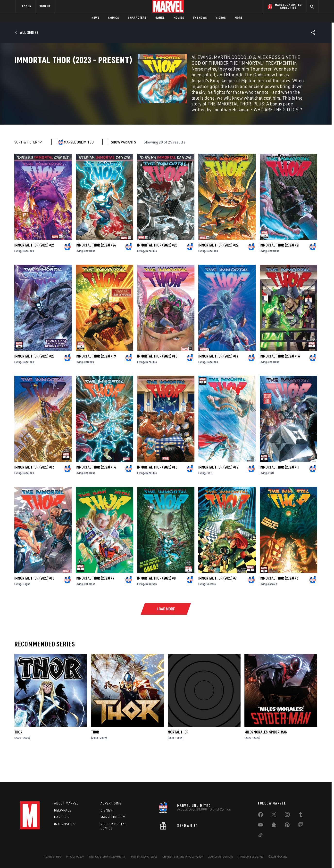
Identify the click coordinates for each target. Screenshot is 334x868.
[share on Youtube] (260, 826)
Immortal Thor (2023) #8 (156, 605)
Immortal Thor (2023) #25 (34, 272)
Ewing (18, 277)
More (239, 18)
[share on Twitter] (274, 815)
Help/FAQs (63, 810)
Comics (113, 18)
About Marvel (66, 803)
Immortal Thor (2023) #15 (34, 494)
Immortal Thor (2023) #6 (279, 605)
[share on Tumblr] (301, 815)
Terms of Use (53, 856)
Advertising (111, 803)
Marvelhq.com (113, 817)
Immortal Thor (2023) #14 (96, 494)
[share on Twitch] (301, 826)
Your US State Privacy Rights (107, 856)
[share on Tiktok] (260, 836)
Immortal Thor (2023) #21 (280, 272)
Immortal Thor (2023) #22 (218, 272)
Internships (65, 824)
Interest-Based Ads (251, 856)
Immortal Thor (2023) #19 (96, 383)
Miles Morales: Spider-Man (266, 759)
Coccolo (211, 610)
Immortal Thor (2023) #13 (157, 494)
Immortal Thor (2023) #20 (34, 383)
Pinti (209, 499)
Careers (62, 817)
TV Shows (200, 18)
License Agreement (220, 856)
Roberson (90, 610)
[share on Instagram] (287, 815)
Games (160, 18)
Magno (26, 610)
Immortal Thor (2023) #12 (218, 494)
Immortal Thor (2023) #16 (280, 383)
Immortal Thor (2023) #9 (95, 605)
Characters (137, 18)
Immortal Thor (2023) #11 (280, 494)
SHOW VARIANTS (123, 169)
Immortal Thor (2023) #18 (157, 383)
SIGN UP (45, 6)
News (96, 18)
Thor (18, 759)
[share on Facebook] (261, 816)
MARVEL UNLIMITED (79, 169)
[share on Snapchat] (274, 826)
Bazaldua (28, 277)
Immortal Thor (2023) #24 (96, 272)
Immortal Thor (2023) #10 (34, 605)
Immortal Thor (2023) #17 (218, 383)
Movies (179, 18)
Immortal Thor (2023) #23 (157, 272)
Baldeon (89, 388)
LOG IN (27, 6)
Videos (221, 18)
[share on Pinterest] (287, 826)
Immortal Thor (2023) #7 (217, 605)
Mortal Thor (178, 759)
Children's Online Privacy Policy (183, 856)
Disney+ (107, 810)
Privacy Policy (75, 856)
